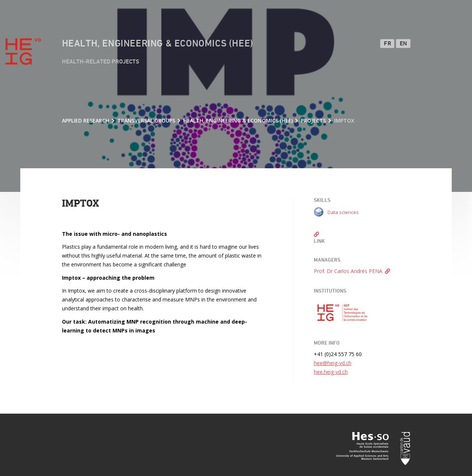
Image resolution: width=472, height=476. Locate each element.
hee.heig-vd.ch (331, 372)
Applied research (86, 120)
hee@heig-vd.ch (333, 363)
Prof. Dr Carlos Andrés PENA (348, 271)
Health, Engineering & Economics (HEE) (158, 44)
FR (388, 44)
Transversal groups (146, 120)
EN (404, 44)
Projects (313, 120)
